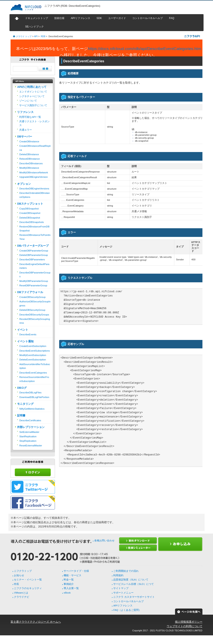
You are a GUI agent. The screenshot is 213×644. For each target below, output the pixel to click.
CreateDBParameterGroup (34, 251)
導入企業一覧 (71, 588)
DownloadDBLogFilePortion (34, 397)
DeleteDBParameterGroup (33, 255)
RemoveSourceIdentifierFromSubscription (34, 379)
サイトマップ (121, 588)
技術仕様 (59, 18)
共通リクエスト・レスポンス (34, 123)
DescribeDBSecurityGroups (34, 315)
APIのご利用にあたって (32, 87)
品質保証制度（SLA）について (131, 580)
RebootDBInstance (29, 159)
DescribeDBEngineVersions (34, 189)
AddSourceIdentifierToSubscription (35, 366)
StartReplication (28, 436)
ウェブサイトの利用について (185, 626)
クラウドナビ (22, 597)
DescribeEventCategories (33, 373)
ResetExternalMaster (31, 446)
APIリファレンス (81, 18)
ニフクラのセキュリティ (28, 588)
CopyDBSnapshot (29, 209)
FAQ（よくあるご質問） (127, 610)
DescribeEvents (28, 334)
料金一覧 (69, 580)
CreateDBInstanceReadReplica (35, 148)
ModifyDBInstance (29, 168)
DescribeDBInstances (31, 163)
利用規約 (118, 575)
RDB (43, 36)
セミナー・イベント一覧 (28, 580)
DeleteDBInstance (29, 154)
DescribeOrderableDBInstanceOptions (34, 195)
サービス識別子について (33, 105)
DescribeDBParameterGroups (35, 274)
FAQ (172, 18)
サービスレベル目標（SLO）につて (133, 584)
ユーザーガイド (117, 18)
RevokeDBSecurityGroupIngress (35, 321)
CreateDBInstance (29, 141)
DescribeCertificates (30, 420)
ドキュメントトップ (37, 18)
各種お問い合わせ (104, 541)
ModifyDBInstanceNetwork (34, 173)
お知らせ (19, 575)
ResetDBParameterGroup (33, 285)
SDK (99, 18)
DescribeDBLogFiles (30, 393)
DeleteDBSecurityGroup (32, 310)
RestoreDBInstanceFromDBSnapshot (34, 228)
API (36, 36)
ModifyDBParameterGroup (34, 281)
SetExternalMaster (29, 432)
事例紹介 (69, 584)
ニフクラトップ (23, 571)
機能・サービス (72, 575)
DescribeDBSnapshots (31, 222)
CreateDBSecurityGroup (32, 297)
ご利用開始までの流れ (126, 571)
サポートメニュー (123, 593)
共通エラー (26, 130)
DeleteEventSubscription (33, 360)
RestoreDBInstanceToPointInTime (35, 237)
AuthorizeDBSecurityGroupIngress (35, 303)
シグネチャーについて (32, 96)
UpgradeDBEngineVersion (33, 177)
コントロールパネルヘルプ (147, 18)
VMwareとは (21, 593)
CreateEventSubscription (33, 346)
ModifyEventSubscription (33, 355)
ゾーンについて (28, 101)
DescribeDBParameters (32, 260)
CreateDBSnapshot (30, 213)
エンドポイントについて (33, 92)
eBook (67, 593)
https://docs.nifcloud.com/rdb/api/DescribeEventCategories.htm (144, 49)
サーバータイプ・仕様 (76, 571)
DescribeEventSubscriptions (34, 351)
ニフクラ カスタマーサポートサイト (134, 597)
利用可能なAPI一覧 (30, 117)
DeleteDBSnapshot (30, 218)
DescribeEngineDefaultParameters (34, 266)
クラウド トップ (24, 36)
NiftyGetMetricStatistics (32, 409)
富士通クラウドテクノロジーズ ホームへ (36, 622)
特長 (16, 584)
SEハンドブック (34, 27)
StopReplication (28, 441)
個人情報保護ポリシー (189, 622)
